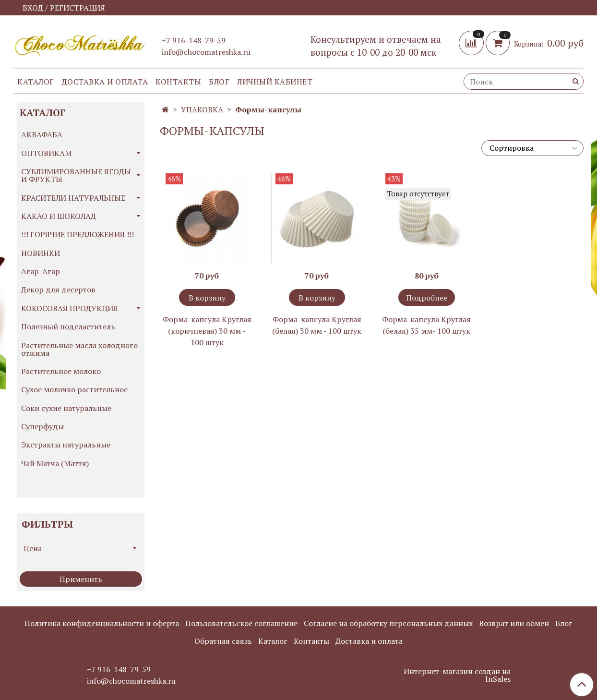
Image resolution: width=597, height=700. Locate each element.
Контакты (178, 82)
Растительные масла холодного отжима (79, 349)
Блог (219, 82)
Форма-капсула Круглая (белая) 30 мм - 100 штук (317, 325)
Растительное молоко (61, 371)
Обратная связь (223, 641)
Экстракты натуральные (66, 445)
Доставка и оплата (105, 82)
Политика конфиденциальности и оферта (102, 623)
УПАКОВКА (202, 109)
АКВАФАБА (42, 134)
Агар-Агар (41, 271)
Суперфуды (42, 426)
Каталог (36, 82)
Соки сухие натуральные (66, 408)
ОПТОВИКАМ (46, 153)
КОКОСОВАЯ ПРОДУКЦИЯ (70, 308)
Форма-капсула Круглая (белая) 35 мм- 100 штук (426, 325)
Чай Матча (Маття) (55, 463)
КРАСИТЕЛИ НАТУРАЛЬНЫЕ (73, 198)
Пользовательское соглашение (241, 623)
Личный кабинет (275, 82)
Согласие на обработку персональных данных (388, 623)
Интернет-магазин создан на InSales (457, 675)
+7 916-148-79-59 (194, 40)
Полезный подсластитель (68, 326)
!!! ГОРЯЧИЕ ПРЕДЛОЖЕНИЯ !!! (78, 234)
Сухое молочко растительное (74, 389)
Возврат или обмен (514, 623)
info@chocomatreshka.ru (206, 52)
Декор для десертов (58, 290)
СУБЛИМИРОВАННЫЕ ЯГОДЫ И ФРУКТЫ (76, 175)
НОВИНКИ (41, 253)
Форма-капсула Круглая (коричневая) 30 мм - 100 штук (207, 331)
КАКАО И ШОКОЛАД (59, 216)
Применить (81, 579)
